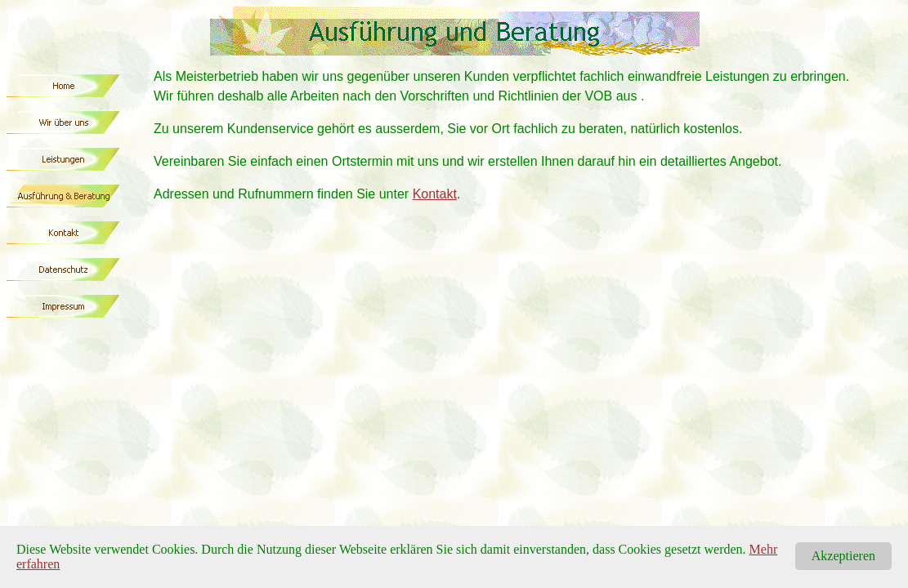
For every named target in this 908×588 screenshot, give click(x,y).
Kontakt (435, 194)
